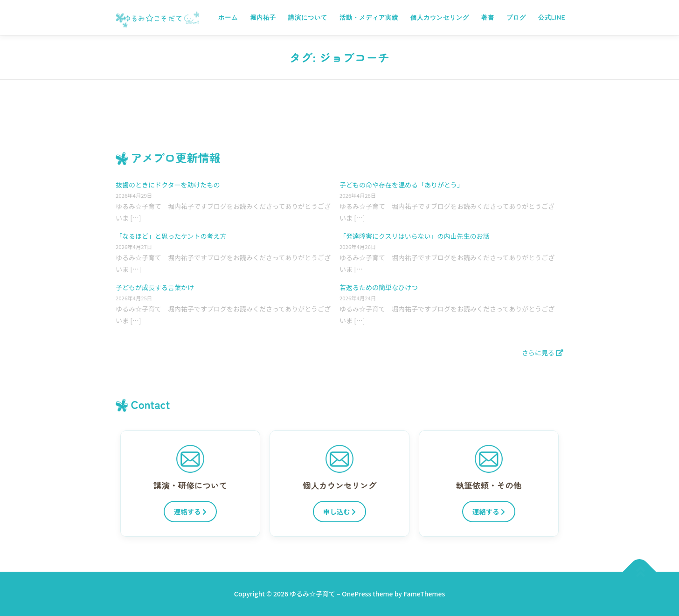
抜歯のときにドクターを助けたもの (168, 185)
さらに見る (543, 353)
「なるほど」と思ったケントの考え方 (171, 236)
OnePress (357, 594)
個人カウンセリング (440, 17)
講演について (308, 17)
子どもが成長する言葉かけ (155, 287)
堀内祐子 (263, 17)
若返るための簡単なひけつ (379, 287)
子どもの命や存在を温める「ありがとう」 (402, 185)
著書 (488, 17)
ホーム (228, 17)
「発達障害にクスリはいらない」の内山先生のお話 (415, 236)
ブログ (516, 17)
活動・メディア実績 (369, 17)
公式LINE (552, 17)
